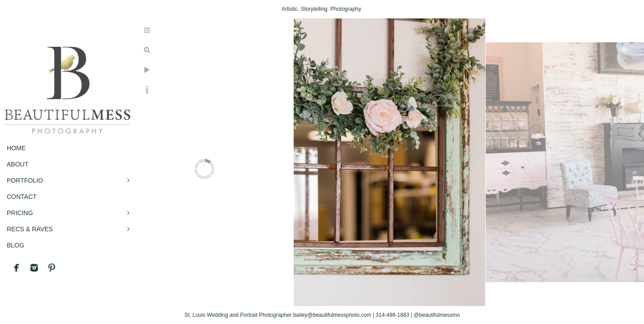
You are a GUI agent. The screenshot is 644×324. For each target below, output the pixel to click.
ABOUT (18, 164)
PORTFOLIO (25, 180)
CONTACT (22, 197)
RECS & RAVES (30, 229)
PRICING (20, 213)
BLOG (16, 245)
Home (16, 148)
